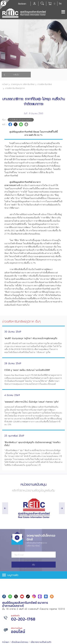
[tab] (33, 575)
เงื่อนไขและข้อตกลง (20, 642)
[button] (33, 575)
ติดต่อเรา (22, 4)
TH (60, 4)
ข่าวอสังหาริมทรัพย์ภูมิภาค (15, 88)
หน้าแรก (5, 84)
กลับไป (11, 75)
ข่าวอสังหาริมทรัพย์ (45, 84)
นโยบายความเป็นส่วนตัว (41, 642)
